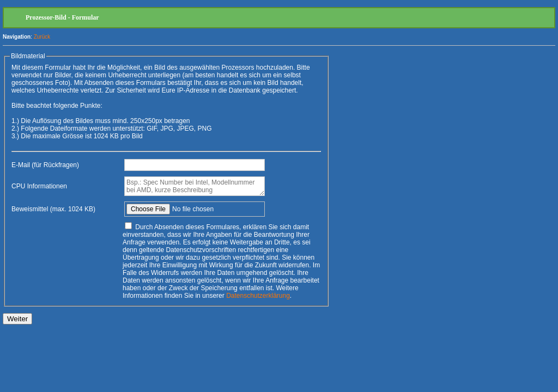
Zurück (42, 37)
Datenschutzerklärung (258, 296)
